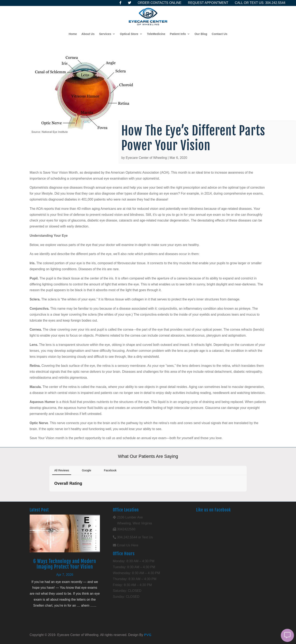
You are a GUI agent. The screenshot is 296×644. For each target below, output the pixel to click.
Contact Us (220, 34)
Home (73, 34)
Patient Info (178, 34)
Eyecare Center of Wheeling (146, 158)
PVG (148, 635)
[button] (49, 496)
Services (105, 34)
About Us (88, 34)
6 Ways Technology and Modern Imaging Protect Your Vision (65, 564)
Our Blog (201, 34)
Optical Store (129, 34)
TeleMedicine (156, 34)
